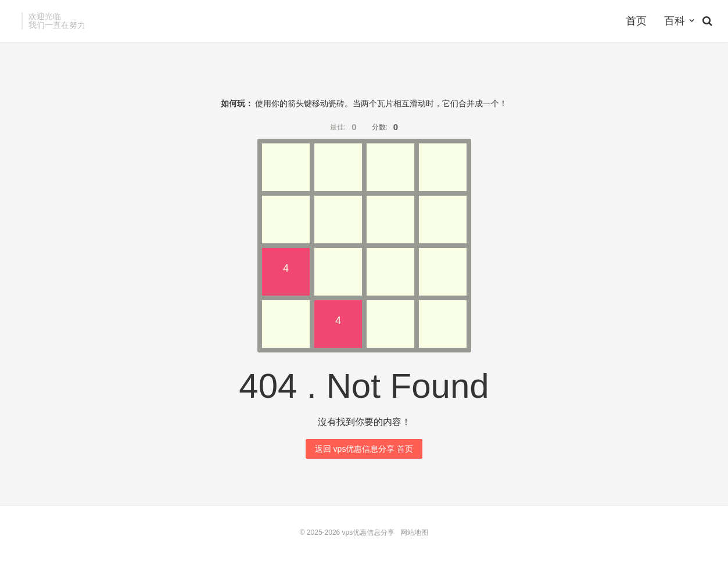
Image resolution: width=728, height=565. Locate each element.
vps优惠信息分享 (369, 532)
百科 (675, 21)
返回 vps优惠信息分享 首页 (364, 449)
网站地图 (414, 532)
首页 (636, 21)
